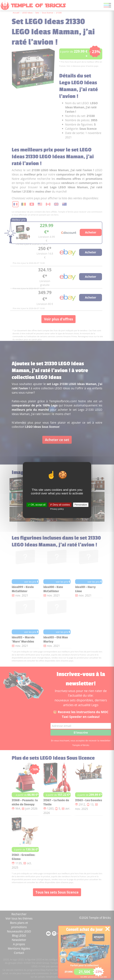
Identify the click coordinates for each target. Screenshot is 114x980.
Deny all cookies (60, 505)
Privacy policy (57, 509)
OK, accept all (37, 505)
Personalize (81, 505)
